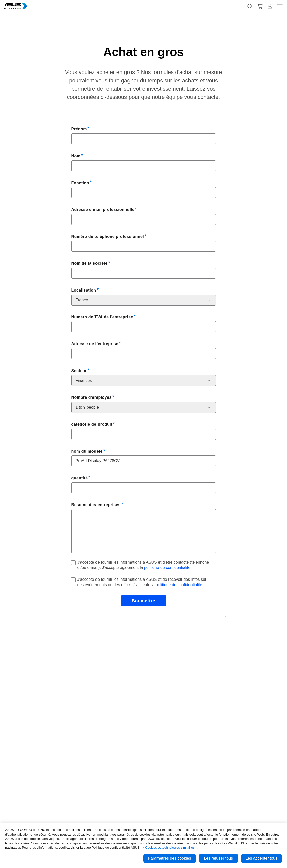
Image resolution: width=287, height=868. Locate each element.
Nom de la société (89, 263)
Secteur (79, 371)
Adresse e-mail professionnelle (103, 210)
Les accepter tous (262, 858)
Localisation (84, 290)
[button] (250, 6)
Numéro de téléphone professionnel (108, 237)
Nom (76, 156)
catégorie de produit (92, 424)
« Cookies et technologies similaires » (170, 847)
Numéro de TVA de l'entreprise (102, 317)
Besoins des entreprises (96, 505)
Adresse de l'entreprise (95, 344)
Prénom (79, 129)
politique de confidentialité (167, 568)
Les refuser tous (218, 858)
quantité (80, 478)
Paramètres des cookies (170, 858)
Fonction (80, 183)
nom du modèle (87, 451)
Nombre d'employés (91, 397)
